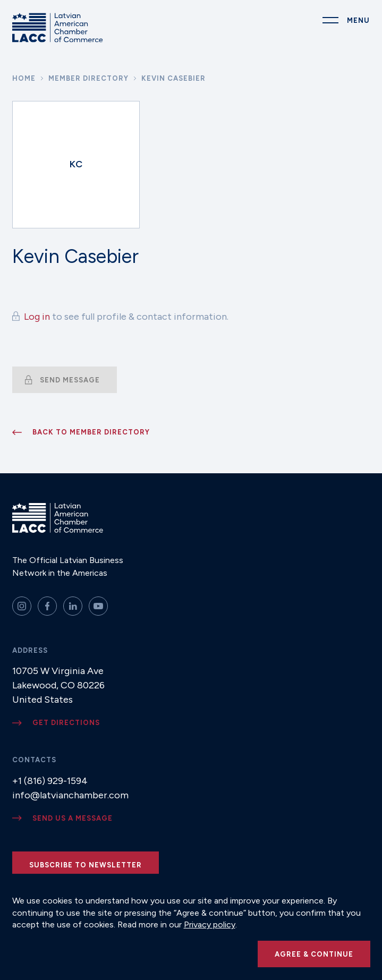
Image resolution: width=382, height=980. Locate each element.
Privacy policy (210, 924)
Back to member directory (91, 432)
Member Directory (88, 78)
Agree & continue (314, 954)
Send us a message (73, 818)
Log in (37, 317)
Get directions (66, 723)
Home (24, 78)
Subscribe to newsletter (86, 865)
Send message (70, 380)
